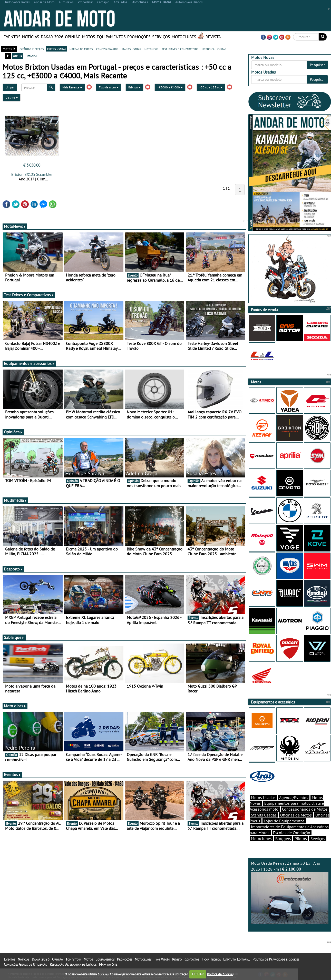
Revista (213, 37)
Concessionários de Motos (305, 809)
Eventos (12, 37)
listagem (31, 56)
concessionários (107, 49)
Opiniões (13, 432)
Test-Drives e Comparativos (29, 295)
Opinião (73, 37)
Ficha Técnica (211, 959)
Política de (220, 974)
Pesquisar (317, 65)
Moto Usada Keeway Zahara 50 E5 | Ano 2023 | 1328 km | (290, 892)
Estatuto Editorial (237, 959)
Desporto (13, 569)
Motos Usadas (263, 798)
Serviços (161, 37)
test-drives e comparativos (180, 49)
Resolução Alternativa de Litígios (73, 964)
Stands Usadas (264, 815)
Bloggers (283, 839)
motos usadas (57, 49)
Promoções (139, 37)
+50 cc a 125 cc (211, 87)
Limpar (10, 87)
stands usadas (131, 49)
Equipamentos (111, 37)
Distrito (12, 98)
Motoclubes (184, 37)
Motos (89, 37)
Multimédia (15, 500)
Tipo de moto (109, 87)
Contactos (192, 959)
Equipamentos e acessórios (29, 363)
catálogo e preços (32, 49)
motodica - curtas (214, 49)
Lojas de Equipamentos (284, 821)
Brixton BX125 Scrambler (32, 174)
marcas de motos (81, 49)
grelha (18, 56)
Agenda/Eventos (294, 798)
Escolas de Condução (292, 833)
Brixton (134, 87)
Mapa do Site (108, 964)
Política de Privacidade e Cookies (276, 959)
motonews (151, 49)
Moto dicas (15, 706)
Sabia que (14, 637)
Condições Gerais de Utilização (26, 964)
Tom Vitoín (73, 959)
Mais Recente (72, 87)
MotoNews (15, 226)
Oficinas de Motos (296, 815)
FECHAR (198, 974)
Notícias (31, 37)
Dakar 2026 (52, 37)
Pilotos (301, 839)
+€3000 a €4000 (170, 87)
